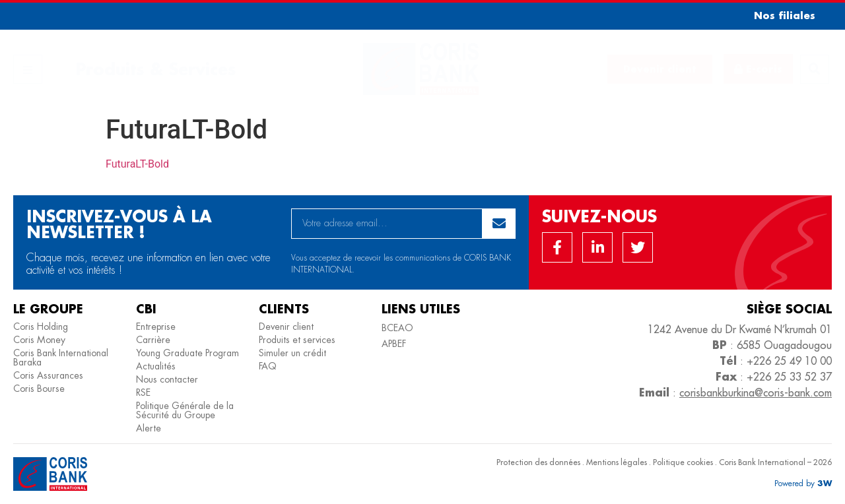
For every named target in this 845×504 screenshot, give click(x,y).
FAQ (268, 366)
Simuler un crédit (292, 353)
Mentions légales (617, 462)
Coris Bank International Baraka (61, 358)
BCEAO (397, 328)
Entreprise (156, 327)
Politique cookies (683, 462)
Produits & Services (156, 69)
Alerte (149, 428)
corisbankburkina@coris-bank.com (756, 393)
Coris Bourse (39, 389)
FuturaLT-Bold (137, 164)
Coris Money (39, 340)
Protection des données (538, 462)
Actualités (156, 366)
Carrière (153, 340)
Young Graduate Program (187, 353)
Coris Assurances (48, 375)
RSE (143, 393)
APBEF (394, 344)
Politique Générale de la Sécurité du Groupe (185, 410)
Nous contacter (167, 379)
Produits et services (297, 340)
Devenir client (286, 327)
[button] (780, 16)
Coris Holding (41, 327)
